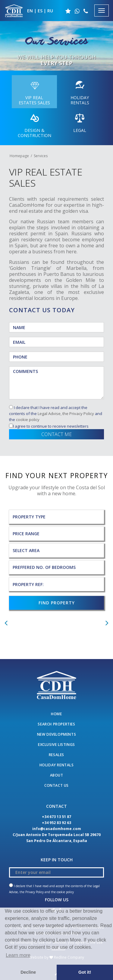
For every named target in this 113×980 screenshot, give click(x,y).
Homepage (19, 156)
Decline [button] (28, 972)
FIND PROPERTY (57, 603)
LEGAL (80, 122)
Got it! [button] (85, 972)
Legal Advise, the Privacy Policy (66, 414)
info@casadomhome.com (57, 829)
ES (40, 11)
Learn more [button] (18, 955)
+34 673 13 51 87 (56, 817)
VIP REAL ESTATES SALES (34, 92)
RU (50, 11)
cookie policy (28, 420)
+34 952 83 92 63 (56, 823)
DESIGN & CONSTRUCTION (35, 125)
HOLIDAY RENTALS (80, 92)
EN (30, 11)
